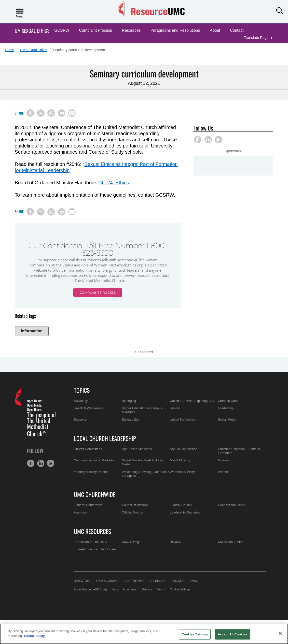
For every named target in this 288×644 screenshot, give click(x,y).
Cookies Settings (195, 634)
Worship (224, 472)
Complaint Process (96, 30)
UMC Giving (130, 542)
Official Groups (132, 512)
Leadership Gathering (185, 512)
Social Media (227, 419)
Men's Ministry (180, 460)
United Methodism (183, 419)
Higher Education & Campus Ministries (142, 410)
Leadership (226, 408)
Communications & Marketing (95, 460)
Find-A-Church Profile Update (95, 549)
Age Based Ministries (137, 449)
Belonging (129, 401)
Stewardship (131, 419)
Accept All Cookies (233, 634)
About (215, 30)
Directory (82, 581)
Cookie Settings (180, 589)
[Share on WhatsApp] (51, 113)
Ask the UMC (135, 581)
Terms (161, 589)
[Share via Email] (72, 113)
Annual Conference (184, 449)
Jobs (115, 589)
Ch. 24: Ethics (114, 183)
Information (32, 331)
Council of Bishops (135, 505)
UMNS (194, 581)
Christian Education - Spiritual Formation (239, 451)
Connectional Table (231, 505)
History (175, 408)
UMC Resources (92, 531)
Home (9, 50)
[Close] (280, 633)
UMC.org (178, 581)
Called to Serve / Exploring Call (192, 401)
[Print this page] (62, 113)
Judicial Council (181, 505)
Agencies (80, 512)
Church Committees (88, 449)
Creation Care (228, 401)
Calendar (158, 581)
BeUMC (176, 542)
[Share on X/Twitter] (41, 113)
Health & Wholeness (88, 408)
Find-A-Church (108, 581)
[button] (280, 11)
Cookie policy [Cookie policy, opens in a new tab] (34, 636)
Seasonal (81, 419)
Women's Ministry (182, 472)
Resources (131, 30)
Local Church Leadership (105, 438)
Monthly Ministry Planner (91, 472)
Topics (82, 390)
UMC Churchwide (95, 494)
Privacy (147, 589)
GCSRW (62, 30)
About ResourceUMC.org (90, 589)
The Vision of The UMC (90, 542)
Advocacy (81, 401)
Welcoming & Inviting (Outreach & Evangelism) (146, 474)
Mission (223, 460)
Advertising (130, 589)
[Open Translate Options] (259, 38)
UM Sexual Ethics (32, 31)
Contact (237, 30)
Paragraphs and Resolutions (175, 30)
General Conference (88, 505)
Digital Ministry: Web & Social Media (143, 462)
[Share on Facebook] (30, 113)
